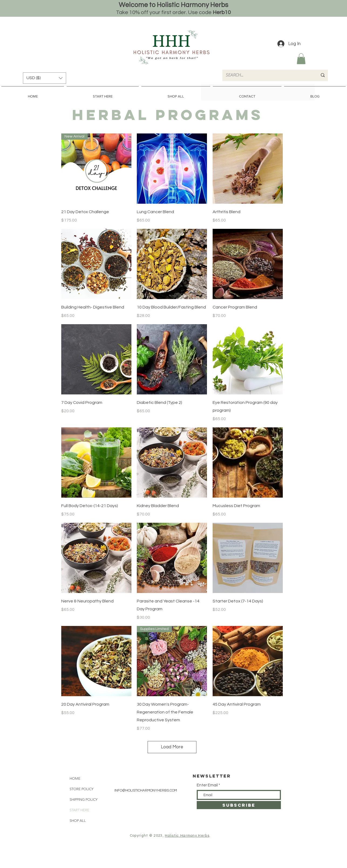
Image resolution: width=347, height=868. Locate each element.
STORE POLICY (81, 789)
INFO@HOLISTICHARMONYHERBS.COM (146, 790)
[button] (301, 59)
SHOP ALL (78, 821)
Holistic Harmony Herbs (187, 836)
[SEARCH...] (268, 75)
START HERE (79, 810)
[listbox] (45, 78)
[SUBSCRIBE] (239, 805)
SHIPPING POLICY (84, 800)
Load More (172, 747)
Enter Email (207, 785)
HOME (75, 778)
